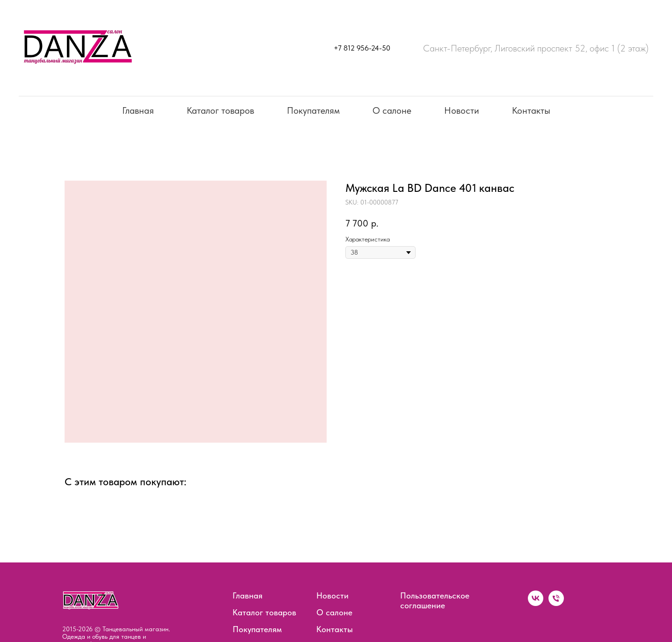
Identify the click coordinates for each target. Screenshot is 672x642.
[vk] (536, 603)
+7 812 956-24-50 (362, 48)
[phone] (556, 603)
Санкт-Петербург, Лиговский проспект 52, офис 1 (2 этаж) (536, 48)
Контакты (531, 110)
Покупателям (313, 110)
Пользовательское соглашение (435, 600)
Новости (462, 110)
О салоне (392, 110)
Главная (138, 110)
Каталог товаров (220, 110)
